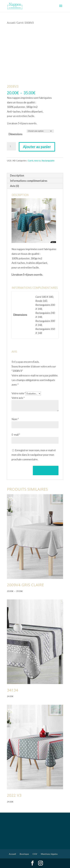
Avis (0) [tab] (15, 186)
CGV (35, 854)
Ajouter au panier (37, 147)
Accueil (11, 23)
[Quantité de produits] (11, 146)
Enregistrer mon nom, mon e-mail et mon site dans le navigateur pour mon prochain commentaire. (34, 455)
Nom (15, 419)
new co (37, 161)
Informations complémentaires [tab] (29, 181)
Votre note (19, 393)
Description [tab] (17, 175)
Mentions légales (49, 854)
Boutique (24, 854)
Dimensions (16, 134)
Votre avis (18, 398)
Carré (20, 23)
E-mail (16, 435)
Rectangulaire (48, 161)
